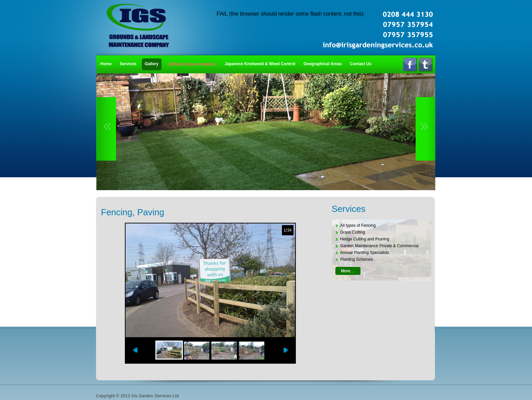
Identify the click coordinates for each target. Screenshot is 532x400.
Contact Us (360, 64)
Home (106, 64)
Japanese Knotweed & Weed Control (260, 64)
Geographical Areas (322, 64)
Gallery (151, 64)
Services (128, 64)
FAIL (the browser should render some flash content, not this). (291, 14)
